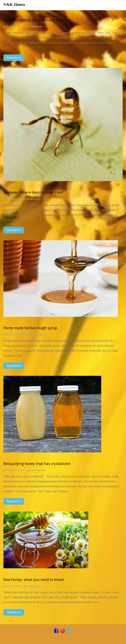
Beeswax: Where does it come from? (33, 192)
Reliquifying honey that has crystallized (37, 464)
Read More (14, 58)
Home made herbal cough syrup (30, 328)
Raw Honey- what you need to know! (34, 580)
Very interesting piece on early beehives (37, 20)
